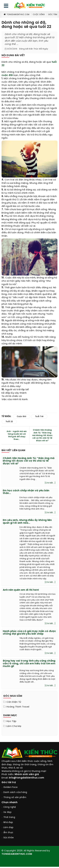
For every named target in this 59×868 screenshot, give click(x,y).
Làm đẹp (8, 828)
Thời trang (9, 817)
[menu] (6, 6)
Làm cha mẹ (14, 726)
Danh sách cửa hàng (15, 792)
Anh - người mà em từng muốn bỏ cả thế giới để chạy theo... (17, 435)
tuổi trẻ (39, 417)
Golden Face (10, 787)
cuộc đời (7, 75)
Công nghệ (10, 807)
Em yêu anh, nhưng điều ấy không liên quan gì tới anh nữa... (27, 522)
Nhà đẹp (8, 822)
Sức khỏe (9, 838)
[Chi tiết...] (50, 483)
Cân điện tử (14, 702)
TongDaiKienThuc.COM (16, 15)
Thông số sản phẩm (15, 798)
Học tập (11, 721)
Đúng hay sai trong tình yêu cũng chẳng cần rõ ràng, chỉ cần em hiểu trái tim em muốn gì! (29, 664)
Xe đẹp (7, 812)
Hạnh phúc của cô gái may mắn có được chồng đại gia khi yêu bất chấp (29, 633)
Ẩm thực (8, 833)
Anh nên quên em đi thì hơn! (21, 590)
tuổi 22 (9, 422)
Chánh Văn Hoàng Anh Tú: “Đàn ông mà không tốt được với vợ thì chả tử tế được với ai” (42, 435)
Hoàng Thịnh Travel (18, 707)
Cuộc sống (39, 15)
